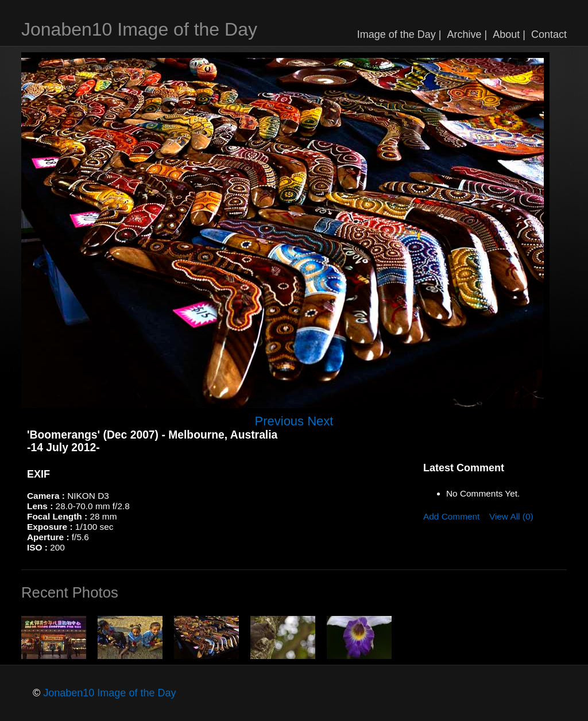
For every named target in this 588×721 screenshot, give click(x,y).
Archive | (467, 34)
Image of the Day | (399, 34)
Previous (280, 421)
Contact (549, 34)
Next (320, 421)
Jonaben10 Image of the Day (139, 29)
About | (509, 34)
